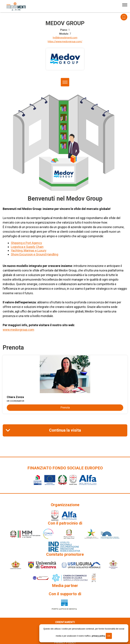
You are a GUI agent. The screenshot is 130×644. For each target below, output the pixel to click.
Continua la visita (65, 430)
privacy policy (99, 636)
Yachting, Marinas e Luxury (29, 250)
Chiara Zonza (15, 397)
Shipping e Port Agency (26, 243)
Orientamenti (65, 622)
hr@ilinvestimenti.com (65, 38)
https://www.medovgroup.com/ (65, 42)
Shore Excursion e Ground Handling (35, 254)
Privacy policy (65, 642)
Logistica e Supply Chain (27, 247)
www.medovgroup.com (18, 330)
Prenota (65, 408)
